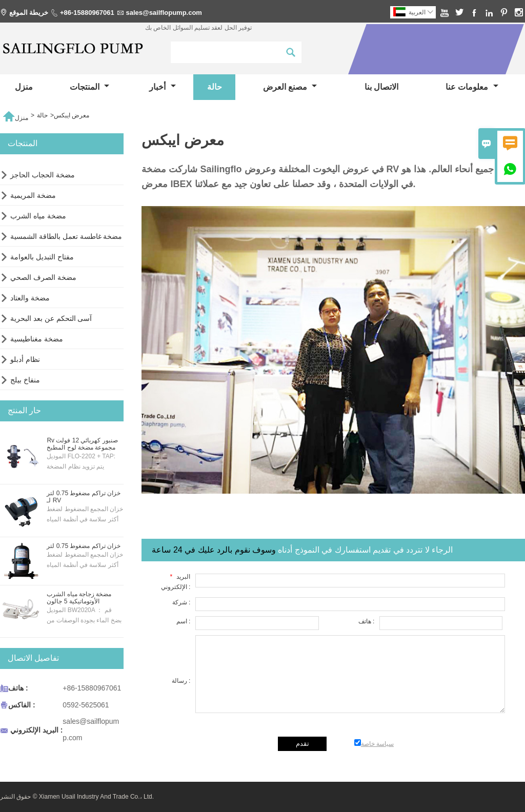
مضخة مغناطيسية (37, 339)
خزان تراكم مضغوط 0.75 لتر (84, 546)
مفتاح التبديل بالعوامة (42, 257)
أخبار (162, 87)
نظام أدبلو (25, 359)
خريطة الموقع (29, 13)
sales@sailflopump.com (164, 13)
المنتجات (89, 87)
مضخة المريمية (33, 195)
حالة (215, 87)
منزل (24, 87)
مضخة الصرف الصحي (43, 277)
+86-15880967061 (87, 13)
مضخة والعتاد (30, 298)
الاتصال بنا (381, 87)
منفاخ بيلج (25, 380)
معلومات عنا (472, 87)
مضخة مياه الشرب (38, 216)
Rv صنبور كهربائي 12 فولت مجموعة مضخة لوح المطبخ (82, 444)
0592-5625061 (86, 705)
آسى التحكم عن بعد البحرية (51, 318)
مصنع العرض (290, 87)
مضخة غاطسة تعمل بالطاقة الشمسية (66, 236)
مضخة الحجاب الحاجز (43, 175)
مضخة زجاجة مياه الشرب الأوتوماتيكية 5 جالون (79, 598)
